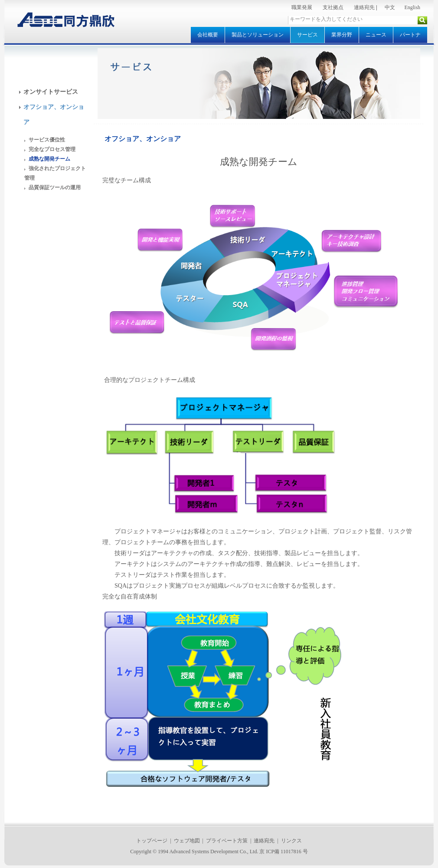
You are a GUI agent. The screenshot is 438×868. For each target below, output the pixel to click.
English (412, 7)
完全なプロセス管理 (52, 149)
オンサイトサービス (51, 92)
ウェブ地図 (187, 841)
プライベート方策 (227, 841)
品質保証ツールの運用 (55, 187)
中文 (390, 7)
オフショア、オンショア (143, 139)
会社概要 (208, 35)
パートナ (410, 35)
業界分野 (342, 35)
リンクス (291, 841)
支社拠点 (333, 7)
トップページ (152, 841)
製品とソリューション (258, 35)
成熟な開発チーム (49, 159)
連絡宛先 (364, 7)
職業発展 (302, 7)
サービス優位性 (47, 140)
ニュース (376, 35)
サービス (307, 35)
